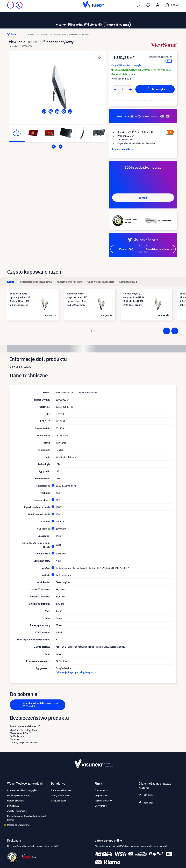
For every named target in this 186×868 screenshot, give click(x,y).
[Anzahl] (123, 89)
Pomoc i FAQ (13, 806)
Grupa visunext (102, 795)
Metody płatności (16, 801)
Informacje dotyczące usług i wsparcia (76, 672)
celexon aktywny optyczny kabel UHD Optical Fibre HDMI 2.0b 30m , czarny (134, 299)
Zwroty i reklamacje (17, 811)
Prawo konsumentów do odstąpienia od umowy (26, 818)
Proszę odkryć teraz (117, 25)
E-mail (143, 198)
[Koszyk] (172, 12)
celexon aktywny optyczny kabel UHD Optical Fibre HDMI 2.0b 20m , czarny (77, 299)
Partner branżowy (104, 801)
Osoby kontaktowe (60, 795)
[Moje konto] (158, 12)
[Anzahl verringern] (115, 89)
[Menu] (11, 12)
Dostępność (101, 806)
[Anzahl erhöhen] (130, 89)
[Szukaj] (139, 12)
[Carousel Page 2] (95, 331)
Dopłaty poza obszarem (19, 795)
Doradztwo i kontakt (61, 790)
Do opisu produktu (123, 149)
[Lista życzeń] (148, 12)
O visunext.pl (101, 790)
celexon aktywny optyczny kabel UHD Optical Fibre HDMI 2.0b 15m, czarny (20, 299)
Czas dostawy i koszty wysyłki (22, 790)
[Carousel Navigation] (57, 147)
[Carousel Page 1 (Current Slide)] (91, 331)
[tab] (10, 282)
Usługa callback (59, 801)
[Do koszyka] (155, 89)
